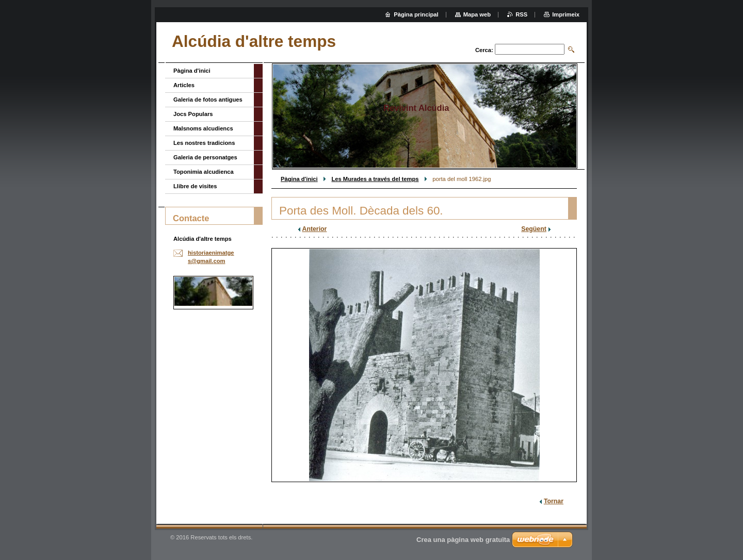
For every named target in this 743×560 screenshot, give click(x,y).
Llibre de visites (195, 186)
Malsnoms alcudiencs (203, 128)
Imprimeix (566, 14)
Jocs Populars (193, 114)
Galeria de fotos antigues (208, 100)
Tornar (554, 501)
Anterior (315, 229)
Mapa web (477, 14)
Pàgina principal (416, 14)
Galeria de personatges (205, 157)
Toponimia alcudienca (204, 172)
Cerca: (484, 50)
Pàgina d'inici (299, 179)
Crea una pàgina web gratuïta (463, 540)
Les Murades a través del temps (375, 179)
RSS (521, 14)
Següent (534, 229)
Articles (184, 85)
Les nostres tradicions (204, 143)
